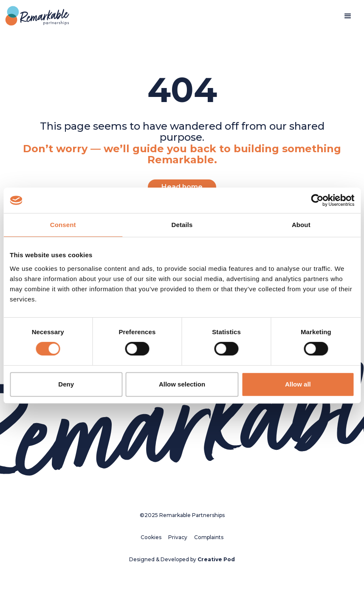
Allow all (298, 384)
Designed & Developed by (182, 559)
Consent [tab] (63, 225)
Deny (66, 384)
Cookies (151, 537)
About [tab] (301, 225)
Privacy (178, 537)
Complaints (209, 537)
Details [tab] (182, 225)
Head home (182, 187)
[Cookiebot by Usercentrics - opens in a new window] (317, 200)
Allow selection (182, 384)
